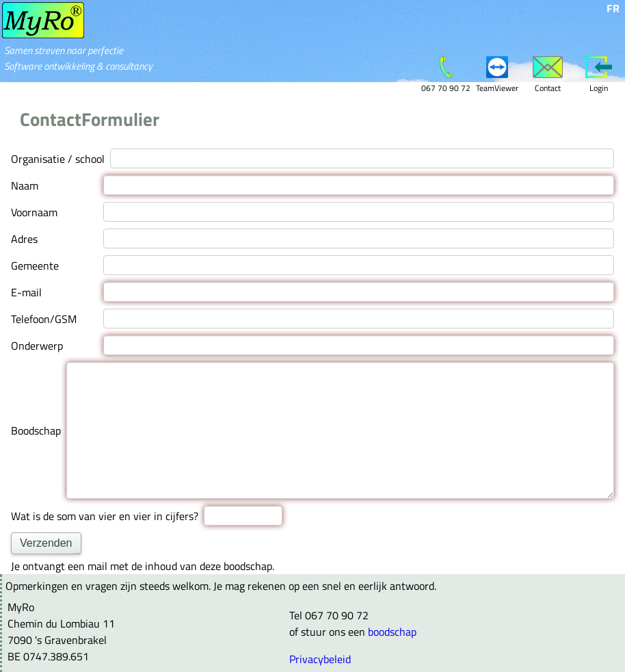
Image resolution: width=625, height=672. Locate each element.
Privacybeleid (320, 658)
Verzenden (46, 542)
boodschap (392, 631)
